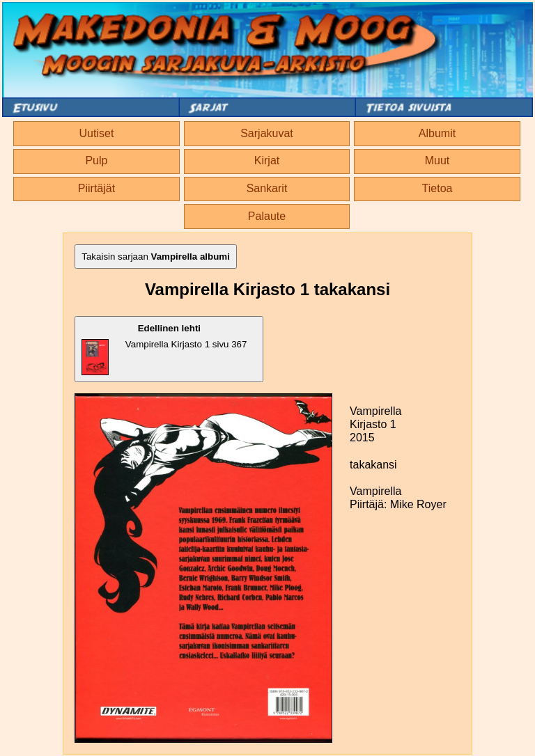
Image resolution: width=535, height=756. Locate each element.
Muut (437, 160)
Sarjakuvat (267, 133)
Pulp (96, 160)
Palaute (267, 216)
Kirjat (267, 160)
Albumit (437, 133)
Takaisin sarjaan (156, 257)
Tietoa (437, 188)
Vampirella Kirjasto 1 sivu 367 (164, 349)
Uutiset (97, 133)
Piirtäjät (96, 188)
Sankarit (267, 188)
